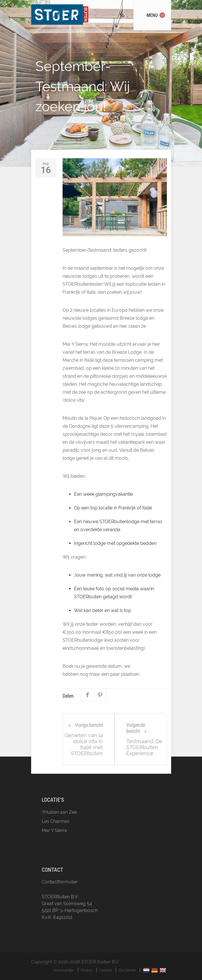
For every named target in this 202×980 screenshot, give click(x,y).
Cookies (106, 970)
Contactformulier (60, 882)
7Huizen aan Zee (59, 812)
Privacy (87, 970)
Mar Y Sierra (54, 830)
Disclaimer (127, 970)
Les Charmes (56, 821)
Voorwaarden (63, 970)
